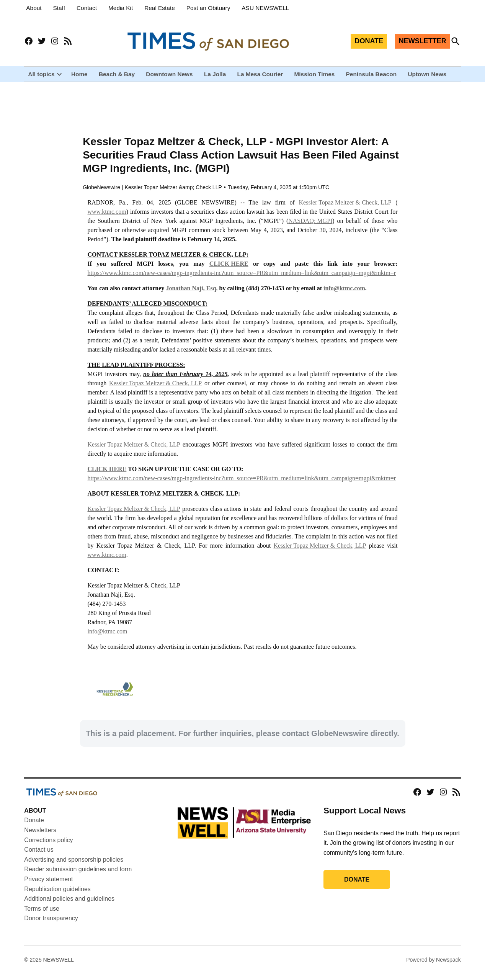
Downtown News (169, 74)
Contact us (39, 856)
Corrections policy (48, 846)
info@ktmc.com (108, 637)
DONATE (369, 41)
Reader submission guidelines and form (78, 876)
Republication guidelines (57, 895)
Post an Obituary (208, 8)
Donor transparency (51, 925)
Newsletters (40, 836)
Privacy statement (48, 885)
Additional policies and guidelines (69, 905)
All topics (41, 74)
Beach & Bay (117, 74)
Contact (87, 8)
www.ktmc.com (107, 218)
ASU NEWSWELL (265, 8)
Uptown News (427, 74)
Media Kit (121, 8)
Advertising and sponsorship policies (74, 866)
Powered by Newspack (433, 966)
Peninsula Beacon (372, 74)
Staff (59, 8)
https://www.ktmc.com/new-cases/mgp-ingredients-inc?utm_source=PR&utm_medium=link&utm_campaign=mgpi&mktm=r (242, 279)
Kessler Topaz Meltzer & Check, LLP (345, 209)
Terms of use (42, 915)
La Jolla (215, 74)
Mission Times (315, 74)
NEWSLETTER (423, 41)
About (34, 8)
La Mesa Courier (260, 74)
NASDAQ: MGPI (310, 227)
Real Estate (160, 8)
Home (79, 74)
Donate (34, 827)
